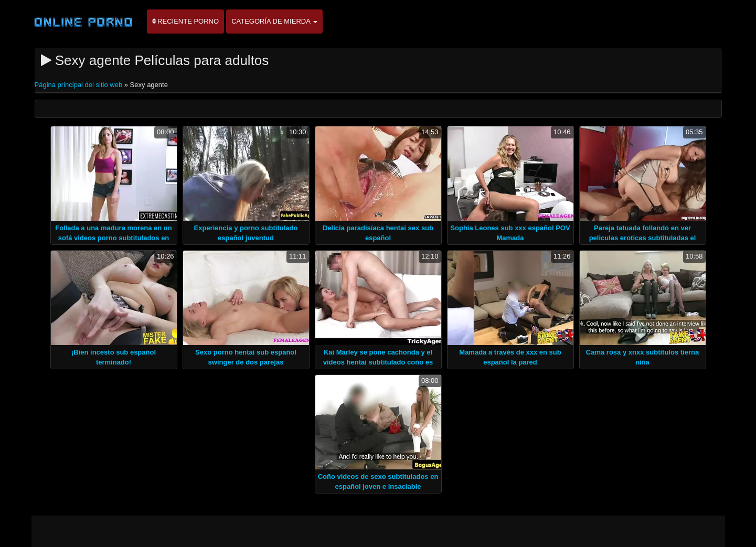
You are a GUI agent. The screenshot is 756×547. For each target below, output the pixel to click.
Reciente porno (186, 21)
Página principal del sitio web (79, 85)
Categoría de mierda (274, 21)
